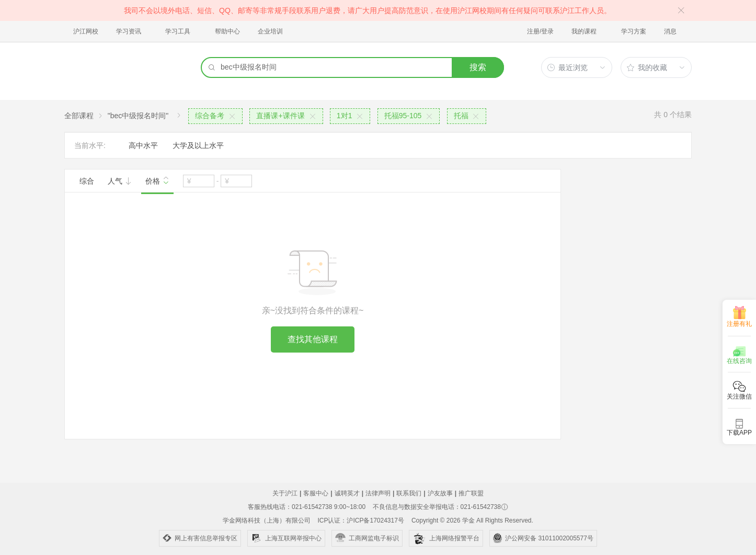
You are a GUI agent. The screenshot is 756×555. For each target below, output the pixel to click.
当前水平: (90, 145)
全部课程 (79, 116)
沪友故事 (440, 493)
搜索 (478, 67)
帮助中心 (227, 31)
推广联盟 (471, 493)
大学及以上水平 (198, 145)
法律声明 (378, 493)
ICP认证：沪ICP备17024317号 (360, 520)
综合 (87, 181)
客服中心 (316, 493)
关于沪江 (285, 493)
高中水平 (143, 145)
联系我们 (409, 493)
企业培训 (270, 31)
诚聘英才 (347, 493)
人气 (120, 181)
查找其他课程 (313, 339)
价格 (157, 180)
